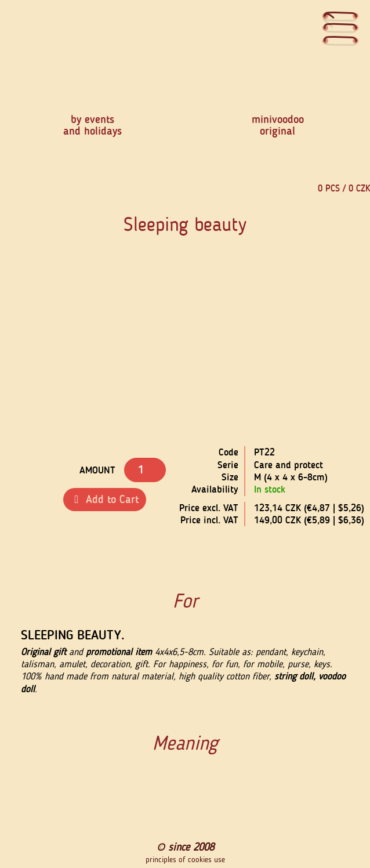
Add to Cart (105, 499)
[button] (93, 359)
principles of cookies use (185, 860)
